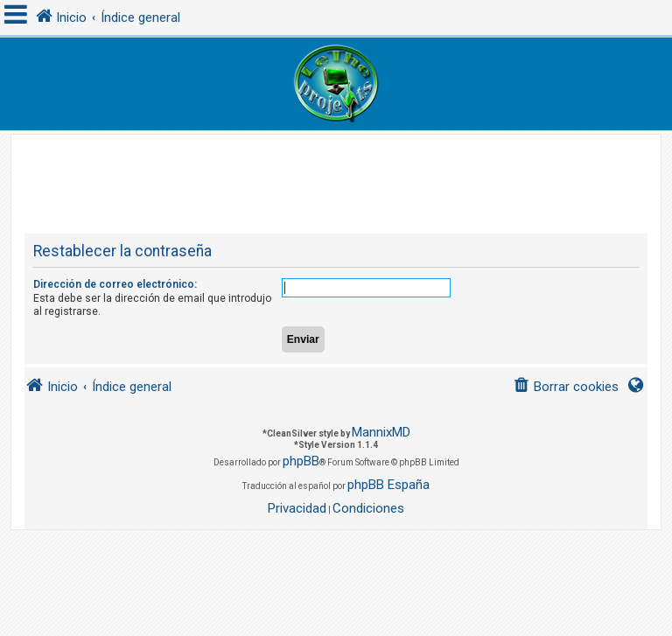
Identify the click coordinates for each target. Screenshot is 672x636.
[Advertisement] (343, 174)
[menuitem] (566, 387)
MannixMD (381, 432)
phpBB (301, 461)
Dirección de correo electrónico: (115, 284)
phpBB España (388, 485)
